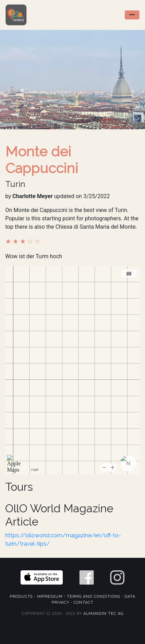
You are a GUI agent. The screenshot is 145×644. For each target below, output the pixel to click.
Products (21, 597)
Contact (83, 602)
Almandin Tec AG (103, 614)
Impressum (50, 597)
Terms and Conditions (94, 597)
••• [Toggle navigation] (132, 15)
